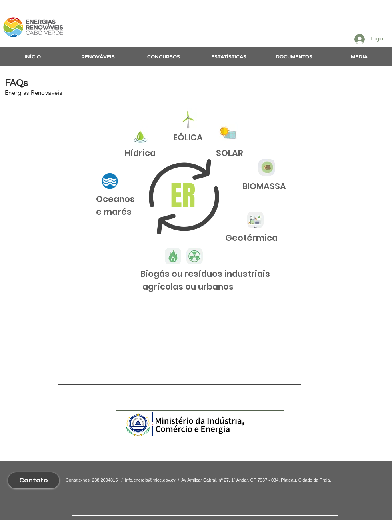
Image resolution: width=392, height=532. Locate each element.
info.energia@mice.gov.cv (150, 480)
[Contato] (34, 480)
